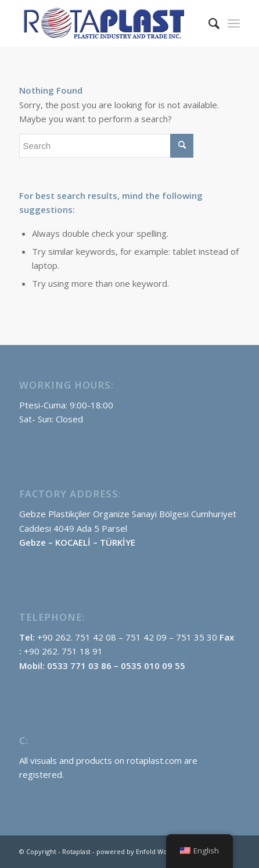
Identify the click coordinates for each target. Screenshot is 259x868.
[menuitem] (208, 23)
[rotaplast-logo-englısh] (107, 23)
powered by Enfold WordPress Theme (156, 851)
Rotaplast (76, 851)
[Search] (208, 23)
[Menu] (234, 23)
